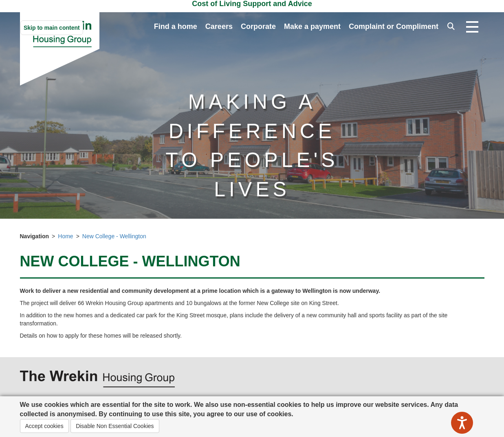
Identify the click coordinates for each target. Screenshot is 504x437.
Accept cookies (44, 426)
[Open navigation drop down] (472, 27)
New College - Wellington (114, 236)
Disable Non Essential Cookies (115, 426)
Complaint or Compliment (394, 26)
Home (65, 236)
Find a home (176, 26)
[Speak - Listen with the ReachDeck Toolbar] (462, 423)
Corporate (258, 26)
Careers (219, 26)
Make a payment (312, 26)
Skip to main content (52, 28)
